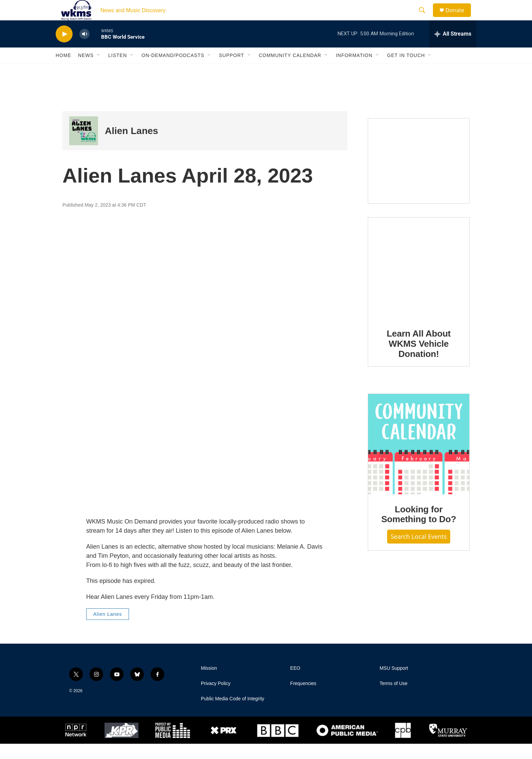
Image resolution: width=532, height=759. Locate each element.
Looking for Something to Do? (419, 530)
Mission (209, 684)
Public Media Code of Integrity (233, 714)
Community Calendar (290, 71)
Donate (459, 18)
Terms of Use (394, 699)
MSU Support (394, 684)
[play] (64, 49)
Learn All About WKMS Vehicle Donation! (419, 359)
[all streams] (453, 49)
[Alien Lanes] (84, 146)
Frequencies (303, 699)
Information (354, 71)
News (86, 71)
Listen (118, 71)
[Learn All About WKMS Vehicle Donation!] (419, 283)
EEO (295, 684)
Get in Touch (406, 71)
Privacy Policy (216, 699)
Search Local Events (419, 552)
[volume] (84, 49)
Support (231, 71)
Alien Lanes (131, 146)
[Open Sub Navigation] (99, 71)
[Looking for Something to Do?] (419, 459)
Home (63, 71)
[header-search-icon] (425, 18)
